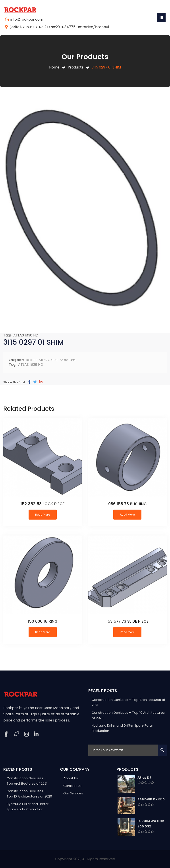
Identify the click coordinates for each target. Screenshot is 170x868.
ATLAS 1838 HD (26, 335)
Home (54, 67)
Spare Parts (68, 360)
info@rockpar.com (27, 19)
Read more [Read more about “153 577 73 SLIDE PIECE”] (127, 632)
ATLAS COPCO (48, 360)
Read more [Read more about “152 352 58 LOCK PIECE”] (43, 514)
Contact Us (72, 786)
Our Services (73, 793)
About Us (71, 778)
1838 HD (31, 360)
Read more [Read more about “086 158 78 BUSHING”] (127, 514)
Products (76, 67)
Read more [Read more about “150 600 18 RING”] (43, 632)
